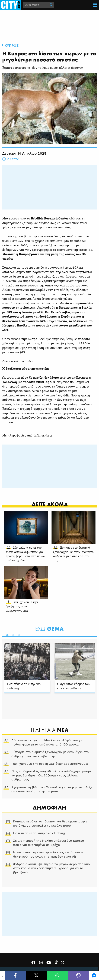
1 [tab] (7, 634)
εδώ (30, 361)
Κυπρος (12, 46)
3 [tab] (18, 634)
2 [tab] (12, 634)
